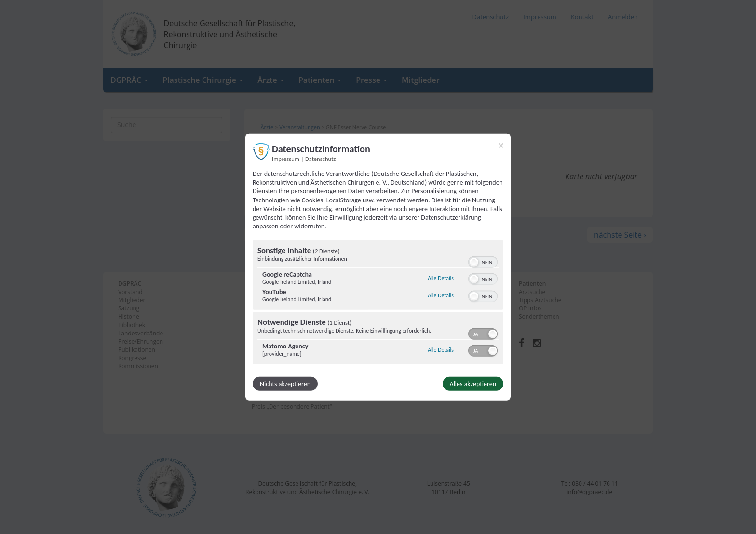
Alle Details (441, 278)
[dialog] (378, 267)
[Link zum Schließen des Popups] (501, 146)
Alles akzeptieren (473, 384)
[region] (378, 304)
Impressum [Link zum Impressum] (286, 159)
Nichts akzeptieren (285, 384)
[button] (474, 262)
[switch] (483, 261)
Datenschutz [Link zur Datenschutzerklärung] (320, 159)
